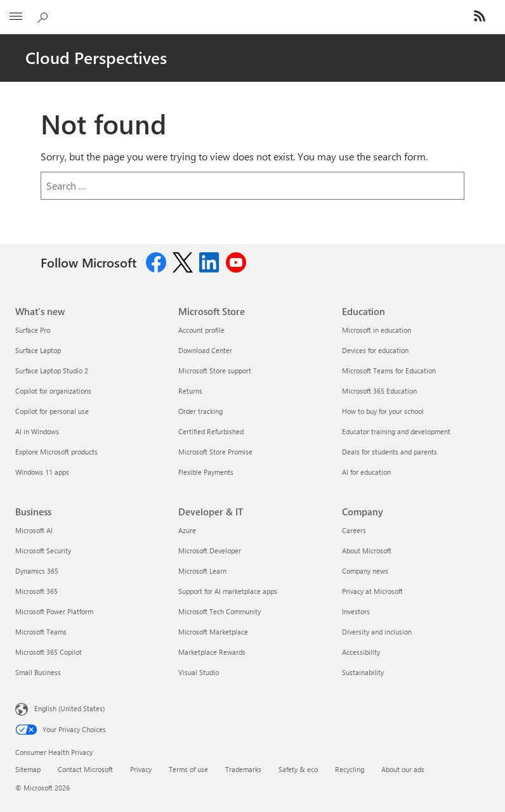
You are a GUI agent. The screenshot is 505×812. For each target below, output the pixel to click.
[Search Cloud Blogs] (44, 15)
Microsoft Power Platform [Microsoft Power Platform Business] (54, 611)
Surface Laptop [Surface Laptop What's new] (38, 350)
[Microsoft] (252, 10)
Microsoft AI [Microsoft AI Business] (34, 530)
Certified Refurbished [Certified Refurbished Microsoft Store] (211, 431)
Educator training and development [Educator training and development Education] (396, 431)
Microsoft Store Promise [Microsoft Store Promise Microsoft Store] (215, 452)
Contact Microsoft (85, 769)
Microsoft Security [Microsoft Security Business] (43, 551)
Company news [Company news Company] (365, 571)
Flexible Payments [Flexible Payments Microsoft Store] (206, 472)
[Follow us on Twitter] (183, 261)
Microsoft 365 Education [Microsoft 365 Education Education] (379, 391)
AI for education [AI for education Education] (366, 472)
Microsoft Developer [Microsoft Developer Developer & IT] (210, 551)
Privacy (141, 769)
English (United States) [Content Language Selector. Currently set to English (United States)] (69, 708)
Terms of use (188, 769)
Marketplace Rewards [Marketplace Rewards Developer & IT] (212, 652)
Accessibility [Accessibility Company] (361, 652)
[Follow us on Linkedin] (209, 261)
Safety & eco (298, 769)
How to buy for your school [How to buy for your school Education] (383, 411)
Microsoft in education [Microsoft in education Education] (377, 330)
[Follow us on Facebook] (156, 261)
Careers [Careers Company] (354, 530)
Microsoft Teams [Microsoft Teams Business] (41, 632)
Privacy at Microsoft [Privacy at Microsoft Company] (372, 591)
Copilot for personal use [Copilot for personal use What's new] (52, 411)
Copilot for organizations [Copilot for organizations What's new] (53, 391)
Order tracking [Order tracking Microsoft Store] (200, 411)
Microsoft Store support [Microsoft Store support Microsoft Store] (215, 371)
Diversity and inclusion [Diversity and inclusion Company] (377, 632)
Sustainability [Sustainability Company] (363, 672)
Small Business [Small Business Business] (38, 672)
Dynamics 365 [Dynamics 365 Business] (37, 571)
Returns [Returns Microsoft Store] (190, 391)
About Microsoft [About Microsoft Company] (367, 551)
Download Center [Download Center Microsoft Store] (205, 350)
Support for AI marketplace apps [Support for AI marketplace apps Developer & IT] (228, 591)
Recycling (350, 769)
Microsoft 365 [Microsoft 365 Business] (36, 591)
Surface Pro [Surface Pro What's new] (33, 330)
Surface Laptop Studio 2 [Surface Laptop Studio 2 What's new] (52, 371)
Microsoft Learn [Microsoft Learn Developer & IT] (202, 571)
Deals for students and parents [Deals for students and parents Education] (390, 452)
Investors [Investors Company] (356, 611)
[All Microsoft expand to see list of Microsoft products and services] (16, 17)
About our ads (403, 769)
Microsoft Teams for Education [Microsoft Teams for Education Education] (389, 371)
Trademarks (243, 769)
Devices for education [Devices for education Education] (375, 350)
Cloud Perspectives (96, 57)
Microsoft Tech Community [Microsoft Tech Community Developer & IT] (220, 611)
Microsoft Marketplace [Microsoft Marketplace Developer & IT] (213, 632)
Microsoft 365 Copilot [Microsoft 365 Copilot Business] (49, 652)
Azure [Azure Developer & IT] (187, 530)
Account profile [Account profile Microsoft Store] (201, 330)
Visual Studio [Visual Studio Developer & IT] (199, 672)
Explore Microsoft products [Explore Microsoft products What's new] (56, 452)
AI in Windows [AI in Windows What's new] (37, 431)
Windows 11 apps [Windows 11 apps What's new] (42, 472)
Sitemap (28, 769)
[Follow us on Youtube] (236, 261)
